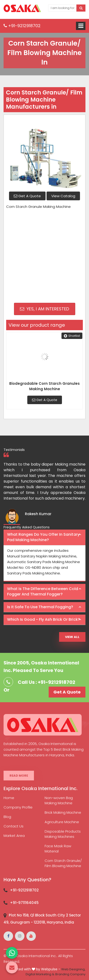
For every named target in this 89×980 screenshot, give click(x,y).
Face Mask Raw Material (58, 849)
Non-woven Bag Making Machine (59, 800)
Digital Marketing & (40, 974)
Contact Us (14, 826)
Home (9, 798)
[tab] (44, 537)
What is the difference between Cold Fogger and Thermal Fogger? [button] (43, 591)
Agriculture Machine (62, 822)
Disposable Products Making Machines (63, 834)
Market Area (14, 836)
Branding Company (70, 974)
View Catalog (63, 196)
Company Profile (18, 807)
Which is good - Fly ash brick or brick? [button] (44, 619)
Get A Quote (27, 196)
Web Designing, (73, 969)
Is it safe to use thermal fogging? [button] (40, 607)
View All (72, 637)
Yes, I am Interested (44, 309)
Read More (19, 776)
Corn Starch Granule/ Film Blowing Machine (63, 863)
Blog (7, 817)
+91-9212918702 (22, 26)
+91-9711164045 (24, 903)
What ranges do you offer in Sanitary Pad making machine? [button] (43, 537)
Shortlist (72, 336)
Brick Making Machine (63, 812)
